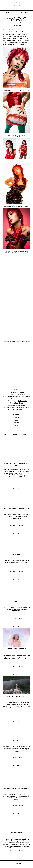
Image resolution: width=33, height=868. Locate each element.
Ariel (16, 601)
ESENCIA (17, 555)
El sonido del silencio (16, 697)
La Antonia (17, 740)
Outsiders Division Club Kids (17, 788)
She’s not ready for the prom (17, 509)
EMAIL (16, 426)
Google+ (3, 867)
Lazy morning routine (17, 649)
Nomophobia (17, 833)
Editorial (17, 440)
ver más (21, 481)
